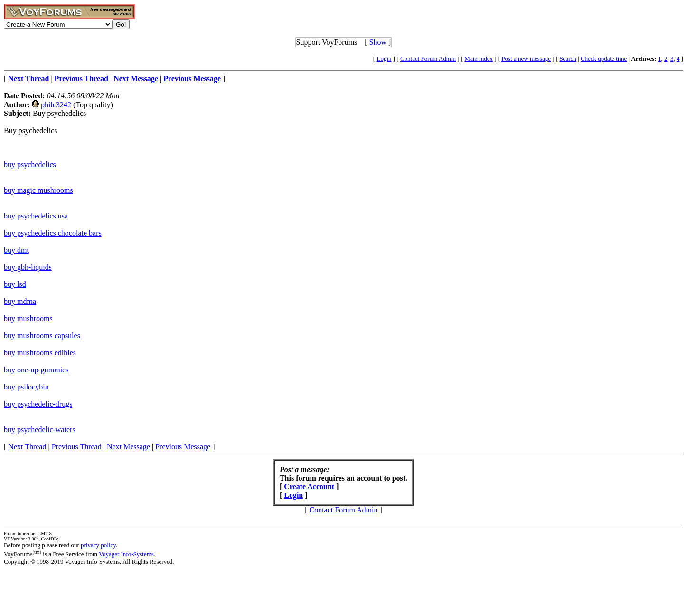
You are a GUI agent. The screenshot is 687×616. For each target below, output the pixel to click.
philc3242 (56, 105)
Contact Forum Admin (428, 59)
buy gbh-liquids (28, 267)
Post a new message (526, 59)
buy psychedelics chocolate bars (53, 233)
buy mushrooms (28, 318)
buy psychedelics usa (36, 216)
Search (568, 59)
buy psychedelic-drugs (38, 404)
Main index (479, 59)
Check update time (604, 59)
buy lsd (15, 284)
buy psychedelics (30, 165)
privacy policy (98, 545)
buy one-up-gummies (36, 370)
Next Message (128, 447)
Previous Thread (77, 447)
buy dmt (16, 250)
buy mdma (20, 301)
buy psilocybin (26, 387)
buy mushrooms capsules (42, 336)
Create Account (309, 487)
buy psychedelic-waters (40, 430)
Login (384, 59)
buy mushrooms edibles (40, 353)
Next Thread (27, 447)
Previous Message (183, 447)
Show (378, 42)
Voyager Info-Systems (126, 554)
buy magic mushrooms (38, 190)
